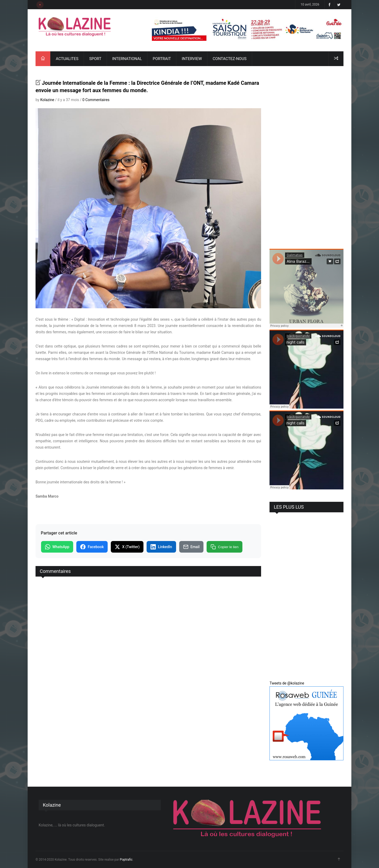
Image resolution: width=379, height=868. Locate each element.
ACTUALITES (67, 59)
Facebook (92, 547)
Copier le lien (225, 547)
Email (191, 547)
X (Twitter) (127, 547)
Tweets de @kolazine (287, 683)
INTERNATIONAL (127, 59)
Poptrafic (126, 860)
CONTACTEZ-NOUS (230, 59)
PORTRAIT (162, 59)
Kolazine (47, 100)
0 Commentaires (96, 100)
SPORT (95, 59)
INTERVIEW (192, 59)
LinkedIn (161, 547)
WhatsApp (57, 547)
